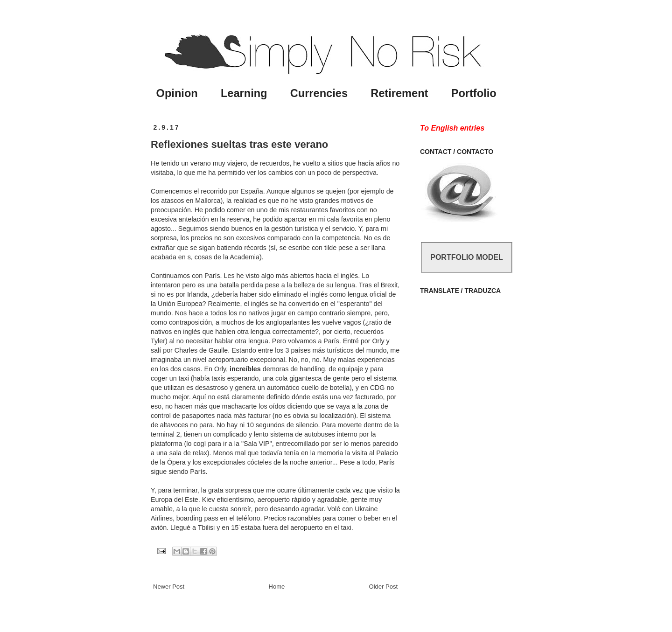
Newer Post (169, 587)
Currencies (319, 93)
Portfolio (474, 93)
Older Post (383, 587)
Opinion (177, 93)
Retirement (399, 93)
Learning (244, 93)
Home (277, 587)
